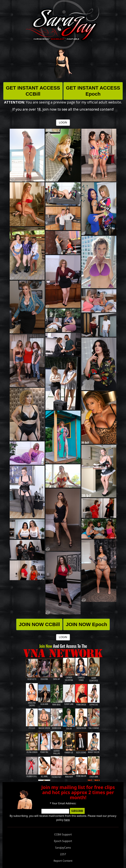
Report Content (63, 861)
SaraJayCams (63, 848)
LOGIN (63, 123)
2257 (63, 854)
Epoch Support (63, 841)
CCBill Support (63, 834)
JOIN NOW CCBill (39, 624)
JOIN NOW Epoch (86, 624)
